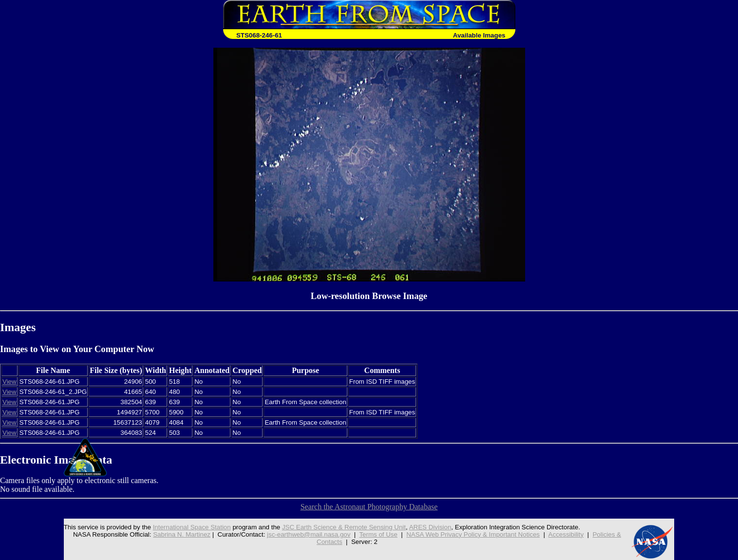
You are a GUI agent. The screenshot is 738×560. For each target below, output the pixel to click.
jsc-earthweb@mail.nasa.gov (309, 534)
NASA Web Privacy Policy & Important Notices (473, 534)
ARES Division (430, 527)
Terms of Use (378, 534)
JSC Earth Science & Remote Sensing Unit (344, 527)
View (9, 382)
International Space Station (192, 527)
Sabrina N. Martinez (182, 534)
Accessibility (566, 534)
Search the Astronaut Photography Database (369, 507)
